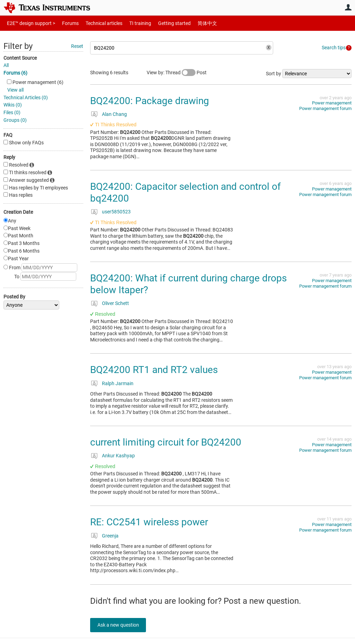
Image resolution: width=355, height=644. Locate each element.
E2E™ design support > (29, 23)
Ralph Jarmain (118, 383)
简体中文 (193, 23)
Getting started (162, 23)
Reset (77, 46)
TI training (131, 23)
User (348, 7)
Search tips (334, 48)
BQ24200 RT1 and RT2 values (154, 370)
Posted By (14, 297)
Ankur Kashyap (118, 456)
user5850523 (116, 212)
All (6, 65)
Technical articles (97, 23)
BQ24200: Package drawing (150, 101)
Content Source (20, 58)
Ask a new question (121, 625)
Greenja (110, 536)
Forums (65, 23)
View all (15, 90)
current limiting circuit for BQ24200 (166, 442)
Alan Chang (114, 114)
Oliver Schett (115, 303)
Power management (332, 103)
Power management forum (325, 108)
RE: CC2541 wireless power (149, 522)
